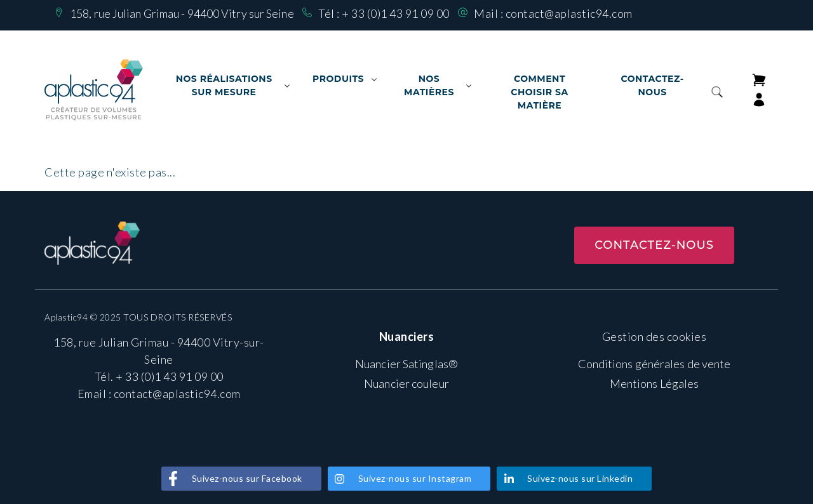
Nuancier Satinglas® (406, 364)
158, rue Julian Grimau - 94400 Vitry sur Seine (182, 13)
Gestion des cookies (655, 336)
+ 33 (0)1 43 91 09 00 (396, 13)
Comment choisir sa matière (539, 92)
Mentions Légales (655, 383)
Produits (338, 79)
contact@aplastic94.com (569, 13)
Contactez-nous (652, 85)
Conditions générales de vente (655, 364)
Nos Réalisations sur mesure (224, 85)
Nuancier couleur (406, 383)
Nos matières (429, 85)
